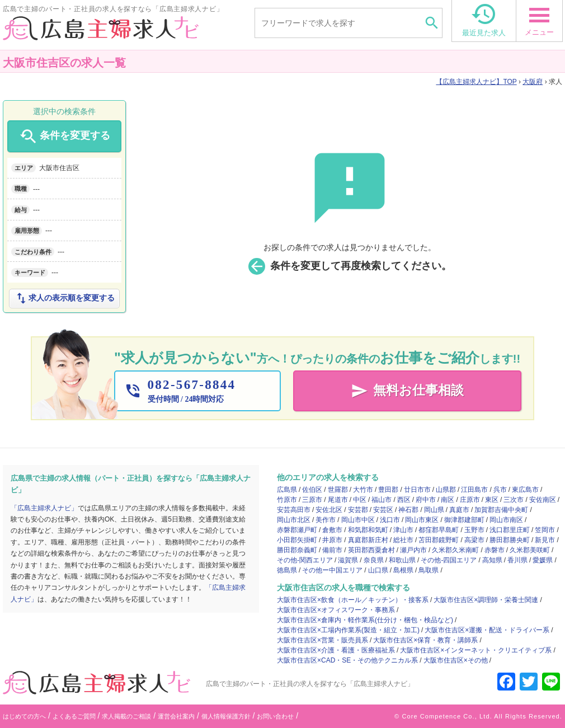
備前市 (332, 550)
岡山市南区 (506, 520)
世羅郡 (338, 490)
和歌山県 (402, 560)
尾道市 (338, 500)
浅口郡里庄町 (510, 530)
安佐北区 (329, 510)
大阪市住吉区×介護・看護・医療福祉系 (336, 650)
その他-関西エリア (305, 560)
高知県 (492, 560)
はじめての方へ (24, 716)
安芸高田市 (294, 510)
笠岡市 (545, 530)
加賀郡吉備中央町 (501, 510)
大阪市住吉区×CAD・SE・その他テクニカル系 (347, 660)
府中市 (426, 500)
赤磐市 (495, 550)
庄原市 (470, 500)
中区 (360, 500)
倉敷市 (332, 530)
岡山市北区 (294, 520)
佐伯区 (312, 490)
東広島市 (525, 490)
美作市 (326, 520)
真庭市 (459, 510)
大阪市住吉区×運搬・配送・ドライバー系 (487, 630)
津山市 (403, 530)
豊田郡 (388, 490)
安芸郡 (358, 510)
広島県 (287, 490)
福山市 (382, 500)
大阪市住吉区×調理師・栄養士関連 (486, 600)
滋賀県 (348, 560)
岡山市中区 (358, 520)
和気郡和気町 (368, 530)
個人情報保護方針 (226, 716)
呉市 (500, 490)
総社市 (403, 540)
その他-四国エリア (449, 560)
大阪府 (533, 82)
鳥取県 (429, 570)
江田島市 (474, 490)
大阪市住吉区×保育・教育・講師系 (425, 640)
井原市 (332, 540)
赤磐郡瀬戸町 (297, 530)
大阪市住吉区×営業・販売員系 (322, 640)
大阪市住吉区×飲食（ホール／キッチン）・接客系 (353, 600)
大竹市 (363, 490)
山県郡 (446, 490)
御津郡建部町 (464, 520)
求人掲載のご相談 (126, 716)
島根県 (403, 570)
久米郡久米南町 (455, 550)
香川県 (517, 560)
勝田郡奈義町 (297, 550)
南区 (448, 500)
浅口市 (390, 520)
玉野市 (474, 530)
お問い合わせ (275, 716)
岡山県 (434, 510)
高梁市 (474, 540)
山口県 (378, 570)
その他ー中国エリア (332, 570)
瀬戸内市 (413, 550)
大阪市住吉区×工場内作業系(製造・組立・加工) (348, 630)
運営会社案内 (176, 716)
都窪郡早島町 (439, 530)
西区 (404, 500)
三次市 (514, 500)
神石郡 (408, 510)
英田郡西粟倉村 (371, 550)
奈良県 (374, 560)
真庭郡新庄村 (368, 540)
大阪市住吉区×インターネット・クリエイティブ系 (476, 650)
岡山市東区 (422, 520)
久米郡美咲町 (530, 550)
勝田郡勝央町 (510, 540)
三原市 (312, 500)
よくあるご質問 (74, 716)
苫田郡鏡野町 (439, 540)
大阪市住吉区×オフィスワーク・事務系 (336, 610)
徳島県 (287, 570)
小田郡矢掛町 (297, 540)
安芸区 (383, 510)
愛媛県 (543, 560)
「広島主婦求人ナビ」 (44, 508)
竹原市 (287, 500)
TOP (476, 82)
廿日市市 (417, 490)
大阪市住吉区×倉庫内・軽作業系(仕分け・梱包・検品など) (365, 620)
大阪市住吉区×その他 (456, 660)
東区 (492, 500)
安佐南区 (543, 500)
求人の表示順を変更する (64, 298)
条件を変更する (64, 137)
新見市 (545, 540)
